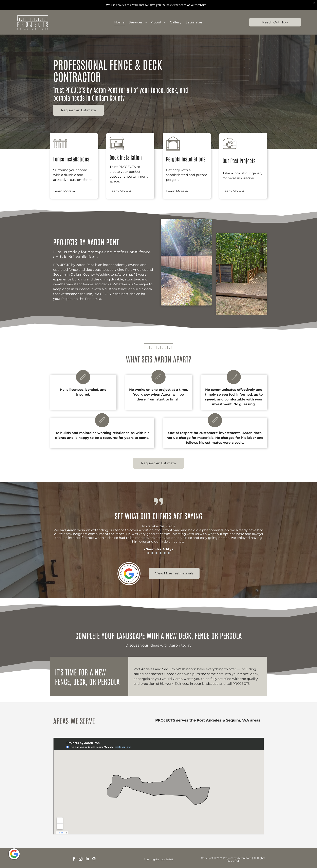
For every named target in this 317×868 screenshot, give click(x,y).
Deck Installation (126, 157)
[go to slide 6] (169, 553)
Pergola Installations (186, 159)
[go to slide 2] (152, 553)
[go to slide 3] (156, 553)
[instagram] (81, 859)
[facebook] (74, 859)
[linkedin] (87, 859)
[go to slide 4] (161, 553)
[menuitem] (119, 22)
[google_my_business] (94, 859)
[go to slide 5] (165, 553)
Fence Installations (71, 159)
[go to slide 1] (148, 553)
